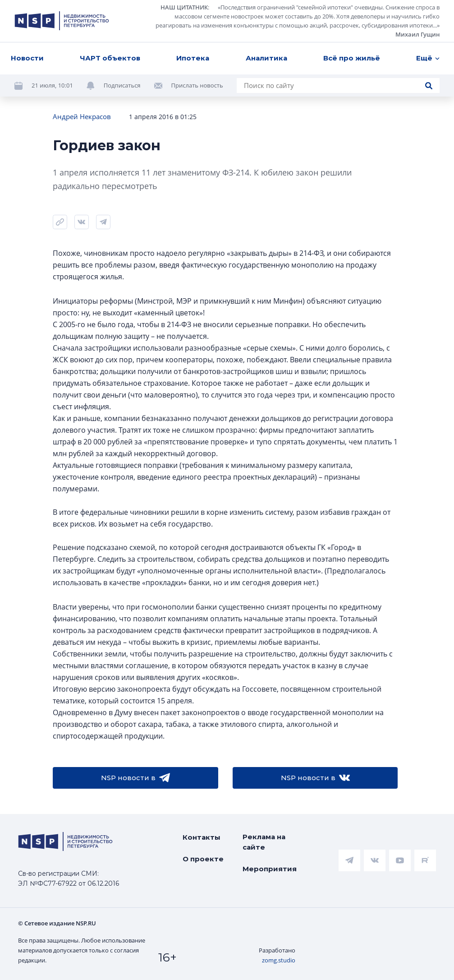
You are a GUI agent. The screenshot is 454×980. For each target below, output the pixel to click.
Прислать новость (197, 85)
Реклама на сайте (264, 842)
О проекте (203, 859)
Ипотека (193, 58)
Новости (27, 58)
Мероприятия (270, 869)
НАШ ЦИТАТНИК (184, 7)
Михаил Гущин (417, 34)
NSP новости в (135, 778)
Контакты (202, 837)
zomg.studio (279, 960)
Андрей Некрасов (82, 116)
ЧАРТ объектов (110, 58)
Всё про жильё (352, 58)
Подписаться (122, 85)
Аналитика (266, 58)
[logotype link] (62, 21)
